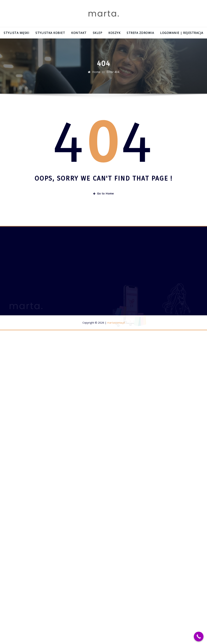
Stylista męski (16, 33)
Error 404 (113, 73)
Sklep (98, 33)
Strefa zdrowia (140, 33)
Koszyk (114, 33)
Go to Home (103, 193)
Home (96, 73)
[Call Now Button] (199, 637)
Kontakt (79, 33)
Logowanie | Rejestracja (182, 33)
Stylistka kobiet (50, 33)
